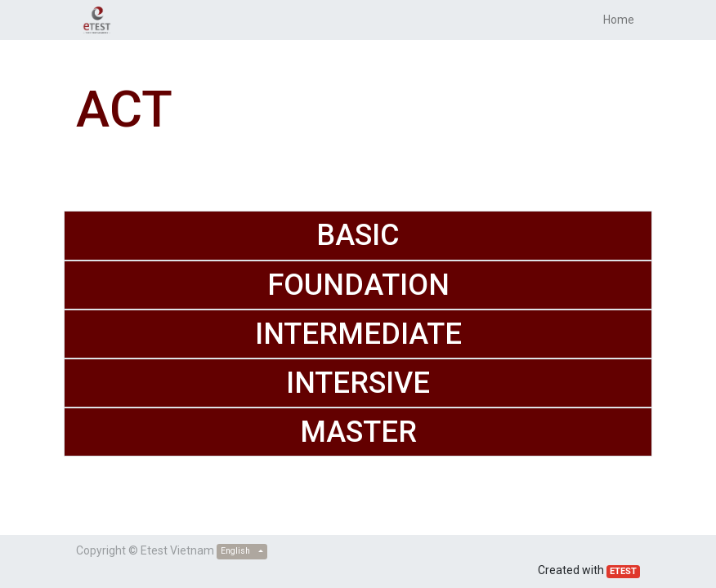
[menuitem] (619, 20)
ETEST (623, 571)
